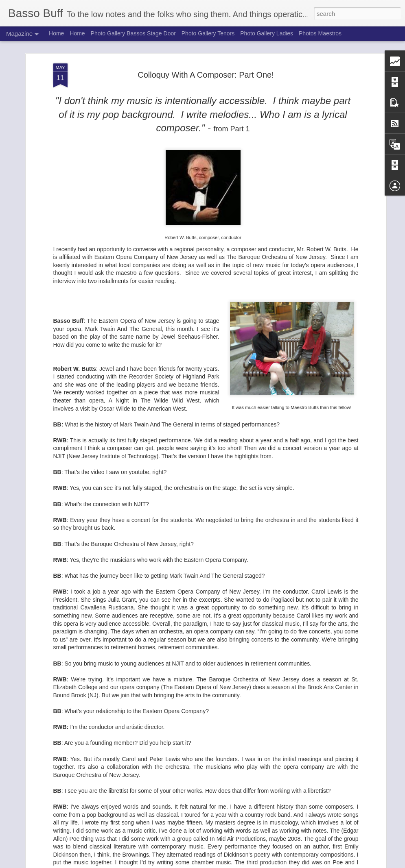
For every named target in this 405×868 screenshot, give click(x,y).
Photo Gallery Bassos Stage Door (134, 33)
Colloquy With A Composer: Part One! (206, 47)
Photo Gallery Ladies (267, 33)
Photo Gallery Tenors (208, 33)
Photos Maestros (320, 33)
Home (56, 33)
